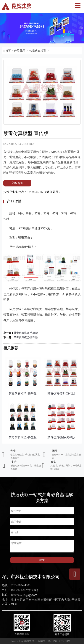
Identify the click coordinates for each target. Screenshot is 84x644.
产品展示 (20, 51)
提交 (42, 560)
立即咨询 (17, 183)
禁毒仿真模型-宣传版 (61, 394)
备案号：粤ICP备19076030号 (54, 641)
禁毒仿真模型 (38, 51)
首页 (8, 51)
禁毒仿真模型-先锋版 (26, 333)
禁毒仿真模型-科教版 (23, 437)
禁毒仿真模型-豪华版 (26, 337)
